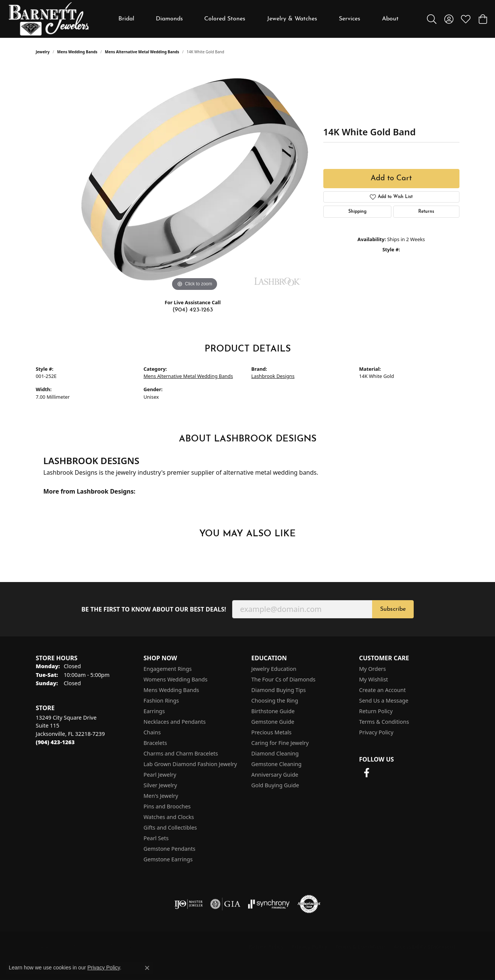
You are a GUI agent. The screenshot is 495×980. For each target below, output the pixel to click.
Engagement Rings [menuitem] (168, 669)
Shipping (357, 212)
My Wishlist (374, 679)
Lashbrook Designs (273, 376)
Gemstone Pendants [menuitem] (170, 849)
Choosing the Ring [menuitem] (275, 701)
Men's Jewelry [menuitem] (161, 796)
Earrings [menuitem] (154, 711)
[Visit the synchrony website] (269, 904)
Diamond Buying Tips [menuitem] (279, 690)
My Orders (373, 669)
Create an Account (382, 690)
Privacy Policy (376, 732)
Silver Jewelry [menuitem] (161, 785)
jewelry (43, 52)
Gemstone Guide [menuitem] (273, 722)
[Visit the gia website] (225, 904)
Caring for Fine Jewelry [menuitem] (280, 743)
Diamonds (169, 19)
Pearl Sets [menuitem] (156, 838)
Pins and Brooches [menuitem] (167, 806)
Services (350, 19)
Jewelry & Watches (292, 19)
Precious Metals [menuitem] (272, 732)
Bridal (126, 19)
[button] (432, 19)
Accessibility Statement (425, 947)
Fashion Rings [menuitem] (161, 701)
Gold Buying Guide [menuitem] (275, 785)
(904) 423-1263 (193, 310)
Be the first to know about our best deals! (154, 609)
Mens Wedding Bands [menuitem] (171, 690)
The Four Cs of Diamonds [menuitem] (284, 679)
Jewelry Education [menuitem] (274, 669)
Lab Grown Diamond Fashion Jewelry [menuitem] (190, 764)
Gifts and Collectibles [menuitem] (170, 828)
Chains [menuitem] (152, 732)
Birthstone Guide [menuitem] (273, 711)
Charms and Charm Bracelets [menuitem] (181, 753)
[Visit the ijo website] (189, 904)
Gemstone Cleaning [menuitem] (277, 764)
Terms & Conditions (384, 722)
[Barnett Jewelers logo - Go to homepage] (49, 19)
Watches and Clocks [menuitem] (169, 817)
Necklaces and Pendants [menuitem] (175, 722)
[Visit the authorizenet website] (309, 904)
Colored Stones (225, 19)
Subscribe (393, 609)
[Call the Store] (55, 742)
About (390, 19)
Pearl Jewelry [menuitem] (160, 775)
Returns (426, 212)
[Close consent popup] (147, 968)
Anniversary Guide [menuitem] (275, 775)
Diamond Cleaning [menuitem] (275, 753)
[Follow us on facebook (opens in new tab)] (367, 773)
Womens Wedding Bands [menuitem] (176, 679)
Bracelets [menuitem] (155, 743)
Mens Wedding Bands (77, 52)
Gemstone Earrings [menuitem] (168, 859)
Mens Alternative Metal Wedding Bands (142, 52)
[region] (195, 180)
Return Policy (376, 711)
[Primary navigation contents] (258, 19)
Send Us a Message (384, 701)
